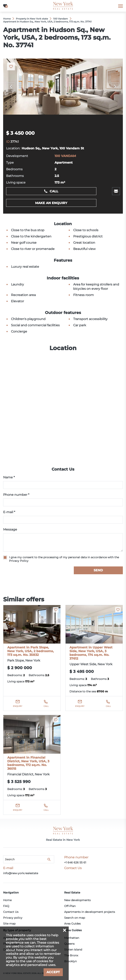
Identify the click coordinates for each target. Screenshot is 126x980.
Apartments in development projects (90, 912)
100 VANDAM (65, 156)
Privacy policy (13, 918)
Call (54, 191)
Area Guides (72, 924)
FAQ (6, 906)
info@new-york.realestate (21, 873)
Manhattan (72, 938)
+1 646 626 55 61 (75, 862)
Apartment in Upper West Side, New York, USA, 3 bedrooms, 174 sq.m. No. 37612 (91, 653)
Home (7, 900)
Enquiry (18, 706)
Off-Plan (70, 906)
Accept (53, 972)
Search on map (75, 918)
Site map (9, 924)
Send (98, 570)
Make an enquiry (51, 203)
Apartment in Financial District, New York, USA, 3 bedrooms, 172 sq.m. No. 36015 (28, 763)
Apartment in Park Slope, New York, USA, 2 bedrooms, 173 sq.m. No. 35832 (31, 651)
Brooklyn (70, 961)
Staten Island (73, 950)
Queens (69, 944)
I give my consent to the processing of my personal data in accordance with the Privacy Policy (64, 559)
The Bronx (71, 955)
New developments (77, 900)
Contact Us (11, 912)
